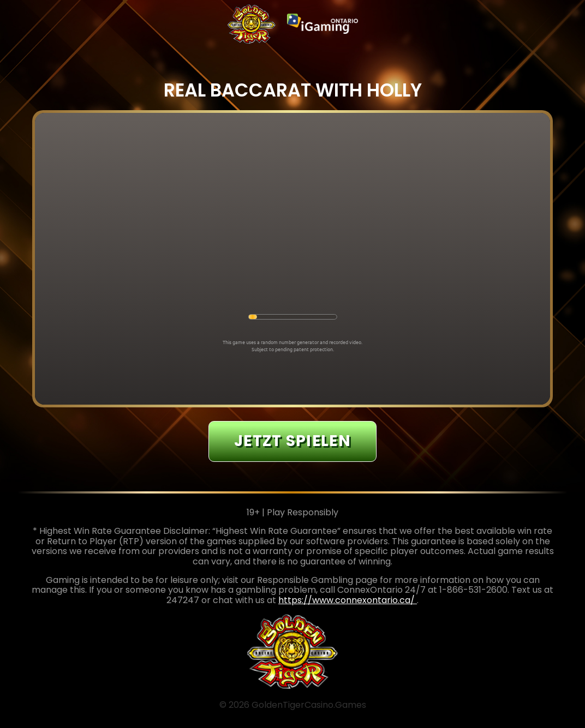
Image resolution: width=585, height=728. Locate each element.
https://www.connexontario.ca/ (348, 600)
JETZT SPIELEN (292, 441)
